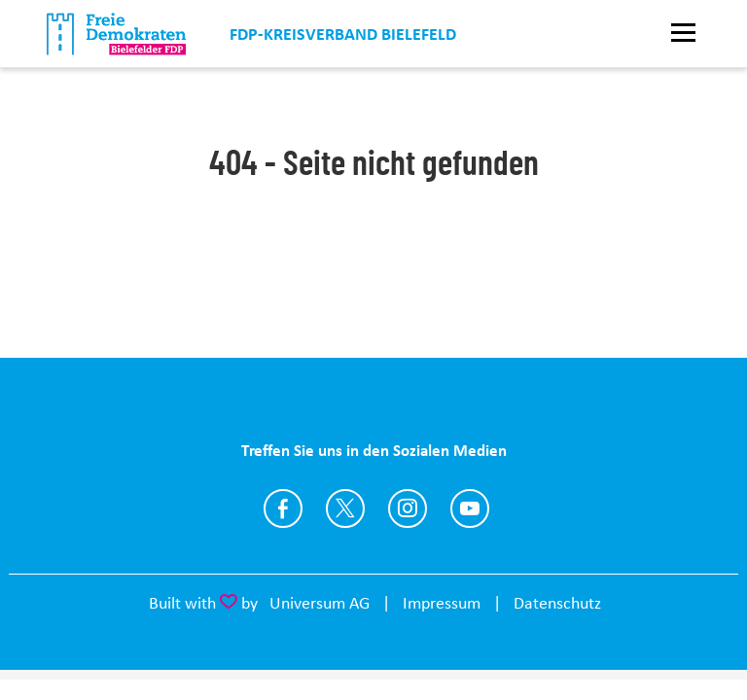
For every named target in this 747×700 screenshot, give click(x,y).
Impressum (442, 603)
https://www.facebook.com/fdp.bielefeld (283, 508)
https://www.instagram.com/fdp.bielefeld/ (408, 508)
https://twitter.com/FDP (345, 508)
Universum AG (320, 603)
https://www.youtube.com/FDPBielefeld (470, 508)
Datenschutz (557, 603)
